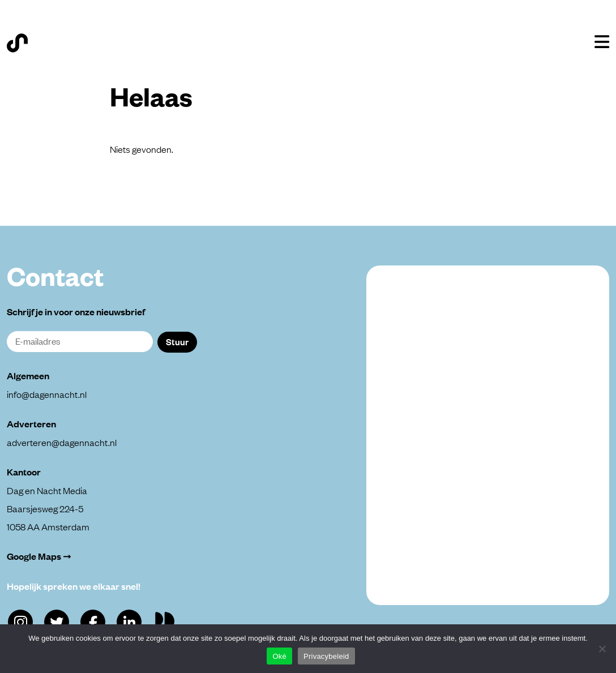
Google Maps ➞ (39, 556)
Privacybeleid (326, 656)
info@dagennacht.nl (47, 394)
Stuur (177, 341)
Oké (279, 656)
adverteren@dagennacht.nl (62, 442)
